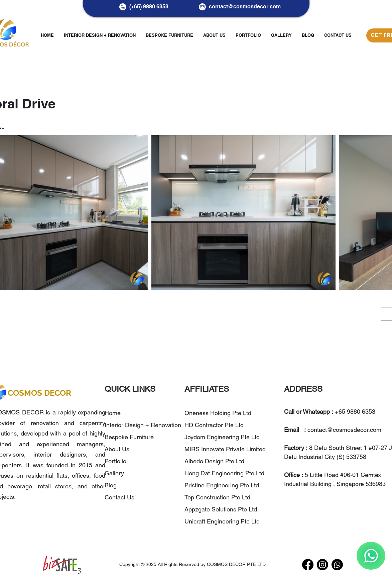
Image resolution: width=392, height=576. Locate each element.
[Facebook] (308, 565)
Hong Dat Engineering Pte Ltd (224, 473)
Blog (111, 485)
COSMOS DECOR (39, 393)
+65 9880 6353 (355, 412)
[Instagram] (322, 565)
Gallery (114, 473)
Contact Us (119, 497)
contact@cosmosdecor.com (245, 7)
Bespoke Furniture (129, 437)
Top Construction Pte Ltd (218, 497)
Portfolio (115, 461)
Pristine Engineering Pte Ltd (223, 485)
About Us (117, 449)
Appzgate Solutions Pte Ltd (221, 509)
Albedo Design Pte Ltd (214, 461)
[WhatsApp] (371, 556)
